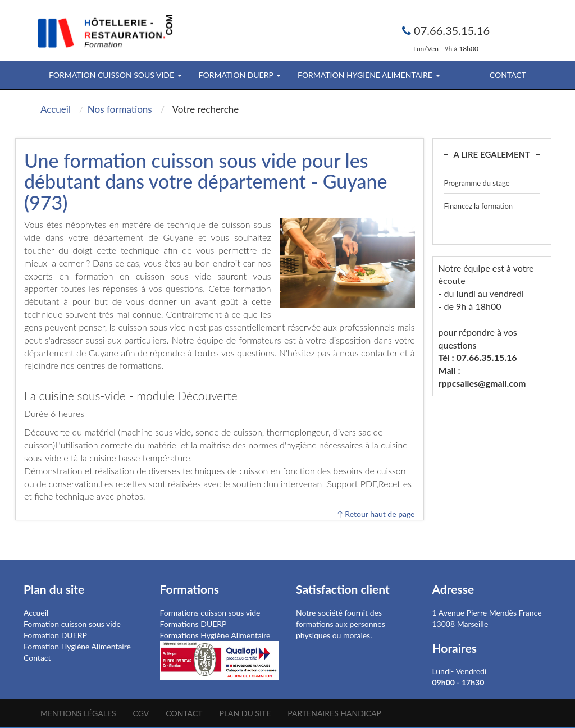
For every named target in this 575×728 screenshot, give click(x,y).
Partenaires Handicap (334, 713)
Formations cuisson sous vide (210, 613)
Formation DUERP (55, 635)
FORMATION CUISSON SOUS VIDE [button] (115, 75)
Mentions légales (78, 713)
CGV (141, 713)
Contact (508, 75)
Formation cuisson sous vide (72, 624)
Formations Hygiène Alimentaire (215, 635)
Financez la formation (479, 206)
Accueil (36, 613)
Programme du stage (477, 183)
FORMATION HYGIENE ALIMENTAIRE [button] (369, 75)
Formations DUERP (193, 624)
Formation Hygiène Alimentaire (77, 646)
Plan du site (245, 713)
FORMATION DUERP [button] (240, 75)
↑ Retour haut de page (376, 514)
